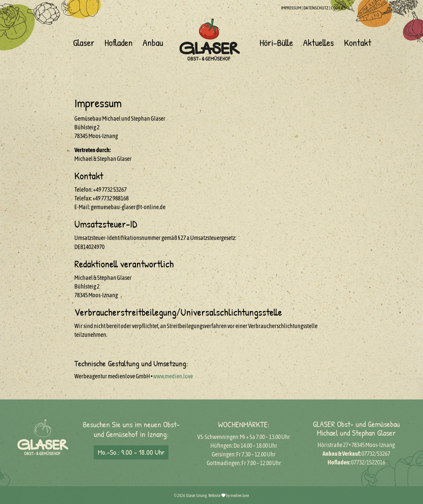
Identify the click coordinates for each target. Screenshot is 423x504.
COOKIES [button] (338, 8)
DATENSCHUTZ (316, 8)
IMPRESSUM (291, 8)
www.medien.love (173, 376)
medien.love (240, 496)
